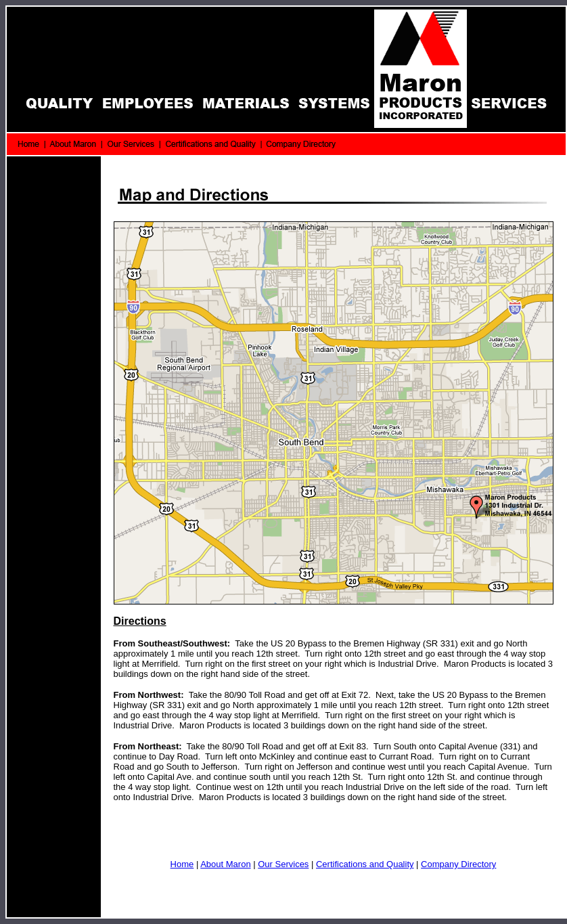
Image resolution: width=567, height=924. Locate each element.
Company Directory (458, 864)
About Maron (225, 864)
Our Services (283, 864)
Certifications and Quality (365, 864)
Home (182, 864)
